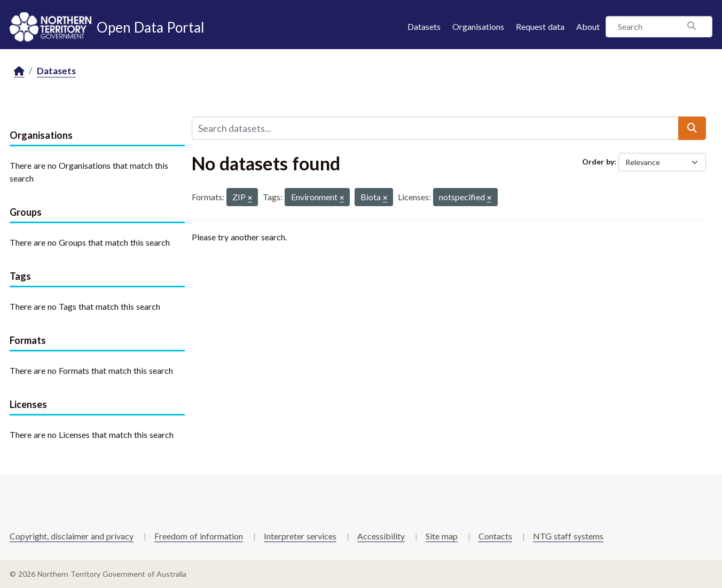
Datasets (424, 26)
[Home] (19, 71)
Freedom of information (199, 536)
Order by (598, 162)
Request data (540, 26)
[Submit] (692, 128)
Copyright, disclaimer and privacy (72, 536)
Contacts (495, 536)
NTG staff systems (568, 536)
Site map (442, 536)
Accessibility (381, 536)
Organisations (478, 26)
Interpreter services (300, 536)
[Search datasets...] (435, 128)
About (588, 26)
